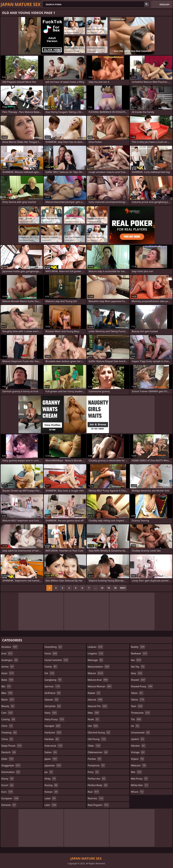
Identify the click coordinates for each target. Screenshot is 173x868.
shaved (138, 680)
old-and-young (99, 733)
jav (49, 772)
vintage (138, 752)
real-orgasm (98, 805)
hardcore (53, 733)
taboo (137, 693)
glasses (52, 700)
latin (51, 805)
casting (8, 719)
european (10, 798)
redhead (139, 653)
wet (136, 772)
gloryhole (53, 706)
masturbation (99, 667)
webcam (139, 765)
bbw (7, 693)
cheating (9, 733)
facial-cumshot (57, 660)
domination (11, 772)
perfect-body (98, 785)
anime (8, 667)
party (93, 772)
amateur (10, 647)
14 (102, 588)
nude (94, 719)
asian (8, 673)
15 (109, 588)
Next (123, 588)
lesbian (95, 647)
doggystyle (11, 765)
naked (94, 693)
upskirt (138, 739)
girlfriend (53, 693)
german (52, 686)
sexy (137, 673)
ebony (8, 779)
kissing (51, 785)
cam (7, 713)
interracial (54, 746)
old (93, 726)
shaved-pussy (142, 686)
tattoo (138, 700)
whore (137, 792)
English (165, 4)
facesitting (53, 647)
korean (51, 792)
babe (8, 680)
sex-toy (138, 667)
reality (138, 647)
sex (136, 660)
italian (51, 752)
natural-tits (98, 706)
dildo (8, 759)
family (51, 667)
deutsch (9, 752)
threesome (141, 713)
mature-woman (100, 686)
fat (50, 673)
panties (95, 759)
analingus (10, 660)
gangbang (53, 680)
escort (8, 785)
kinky (50, 779)
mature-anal (98, 680)
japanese (53, 765)
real (93, 792)
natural (95, 700)
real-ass (96, 798)
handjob (53, 726)
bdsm (8, 700)
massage (95, 660)
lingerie (96, 653)
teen (137, 706)
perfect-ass (97, 779)
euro (7, 792)
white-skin (140, 785)
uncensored (140, 733)
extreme (9, 805)
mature (96, 673)
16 (115, 588)
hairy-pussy (54, 719)
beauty (8, 706)
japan (51, 759)
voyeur (138, 759)
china (7, 739)
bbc (6, 686)
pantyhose (96, 765)
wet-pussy (139, 779)
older (94, 746)
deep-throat (12, 746)
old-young (97, 739)
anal (7, 653)
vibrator (138, 746)
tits (136, 719)
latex (50, 798)
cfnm (7, 726)
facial (51, 653)
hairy (51, 713)
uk (135, 726)
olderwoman (98, 752)
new (94, 713)
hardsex (52, 739)
